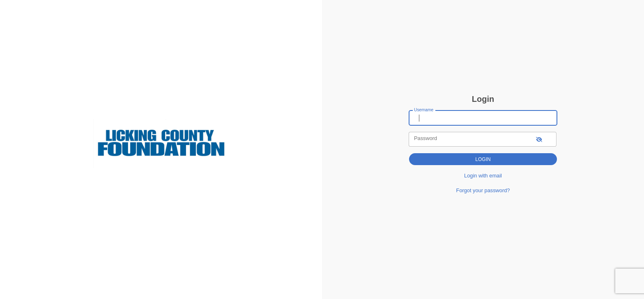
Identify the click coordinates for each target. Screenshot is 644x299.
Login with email (483, 176)
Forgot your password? (483, 190)
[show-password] (539, 139)
